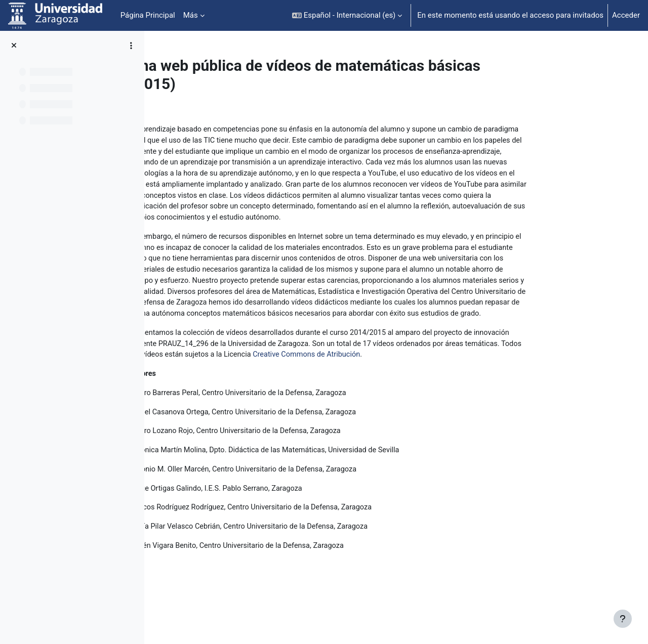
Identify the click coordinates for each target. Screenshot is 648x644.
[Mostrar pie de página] (623, 619)
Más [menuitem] (191, 15)
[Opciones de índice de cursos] (131, 46)
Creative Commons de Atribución (395, 373)
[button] (347, 15)
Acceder (626, 15)
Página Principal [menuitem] (148, 15)
